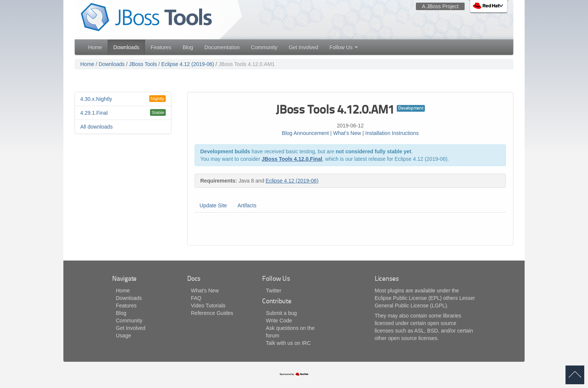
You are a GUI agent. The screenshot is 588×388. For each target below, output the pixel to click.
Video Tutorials (208, 306)
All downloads (96, 127)
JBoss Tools (143, 64)
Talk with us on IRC (288, 343)
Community (264, 47)
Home (95, 47)
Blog (188, 47)
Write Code (279, 321)
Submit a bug (281, 313)
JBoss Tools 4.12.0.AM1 (247, 64)
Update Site (213, 205)
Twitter (274, 291)
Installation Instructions (392, 133)
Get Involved (304, 47)
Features (161, 47)
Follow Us (343, 47)
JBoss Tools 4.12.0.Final (292, 159)
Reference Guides (212, 313)
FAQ (196, 298)
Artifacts (247, 205)
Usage (123, 336)
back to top (575, 375)
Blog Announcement (305, 133)
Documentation (222, 47)
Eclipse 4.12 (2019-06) (188, 64)
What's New (347, 133)
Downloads (126, 47)
